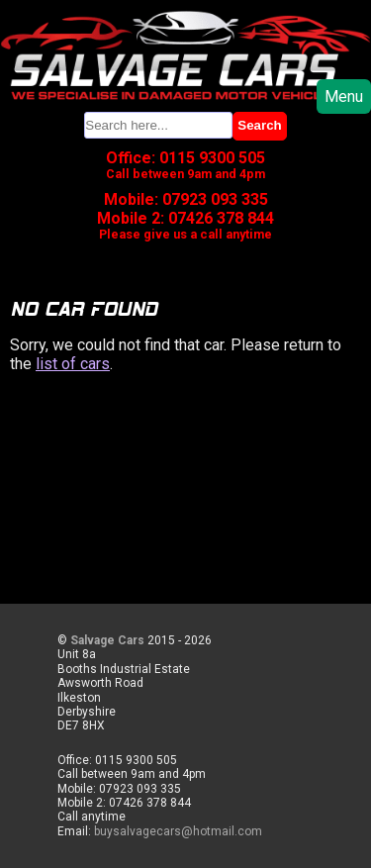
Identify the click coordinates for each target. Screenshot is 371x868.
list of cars (73, 364)
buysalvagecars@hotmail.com (178, 831)
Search (259, 125)
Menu (344, 96)
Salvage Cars (107, 640)
